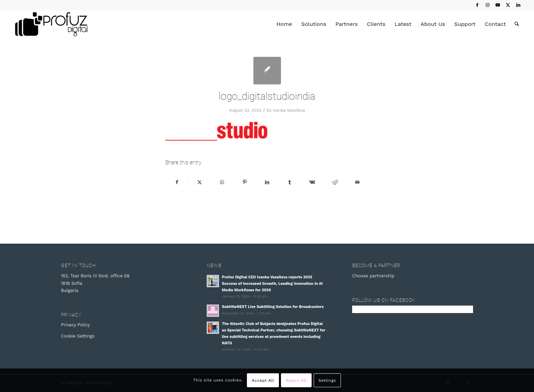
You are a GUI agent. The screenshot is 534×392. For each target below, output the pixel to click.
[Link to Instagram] (488, 5)
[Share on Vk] (312, 182)
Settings (327, 380)
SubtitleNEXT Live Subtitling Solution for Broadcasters (273, 307)
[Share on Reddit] (335, 182)
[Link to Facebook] (477, 5)
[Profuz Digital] (51, 24)
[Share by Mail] (357, 182)
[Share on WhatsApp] (222, 182)
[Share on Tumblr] (290, 182)
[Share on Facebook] (177, 182)
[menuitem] (284, 24)
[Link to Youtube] (498, 5)
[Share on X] (199, 182)
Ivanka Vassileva (289, 110)
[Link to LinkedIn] (518, 5)
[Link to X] (508, 5)
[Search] (517, 24)
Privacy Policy (75, 325)
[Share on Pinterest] (245, 182)
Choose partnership (373, 276)
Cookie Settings (78, 336)
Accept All (263, 380)
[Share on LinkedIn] (267, 182)
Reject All (296, 380)
